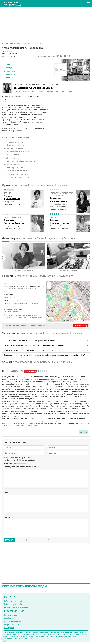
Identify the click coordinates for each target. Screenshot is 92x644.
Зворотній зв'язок (12, 624)
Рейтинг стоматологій (13, 601)
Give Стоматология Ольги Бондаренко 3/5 (21, 463)
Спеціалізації (10, 618)
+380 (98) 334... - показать (24, 310)
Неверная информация (38, 326)
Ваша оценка (9, 463)
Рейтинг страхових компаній (16, 607)
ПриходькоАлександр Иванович (14, 222)
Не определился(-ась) (27, 460)
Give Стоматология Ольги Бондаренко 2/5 (19, 463)
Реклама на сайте (11, 615)
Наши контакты (10, 74)
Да (8, 460)
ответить (84, 432)
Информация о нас (12, 65)
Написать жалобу (81, 326)
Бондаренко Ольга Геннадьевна (33, 88)
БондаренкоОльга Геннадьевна (58, 200)
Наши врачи (9, 68)
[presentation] (3, 257)
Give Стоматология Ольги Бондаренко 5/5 (25, 463)
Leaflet (78, 321)
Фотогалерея (9, 71)
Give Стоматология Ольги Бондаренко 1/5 (17, 463)
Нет (14, 460)
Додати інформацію (12, 621)
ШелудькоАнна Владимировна (59, 222)
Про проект (9, 628)
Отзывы (7, 77)
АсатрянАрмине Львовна (12, 197)
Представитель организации (15, 326)
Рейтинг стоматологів (13, 604)
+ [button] (49, 284)
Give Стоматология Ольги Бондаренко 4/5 (23, 463)
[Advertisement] (46, 24)
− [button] (49, 288)
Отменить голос (15, 463)
